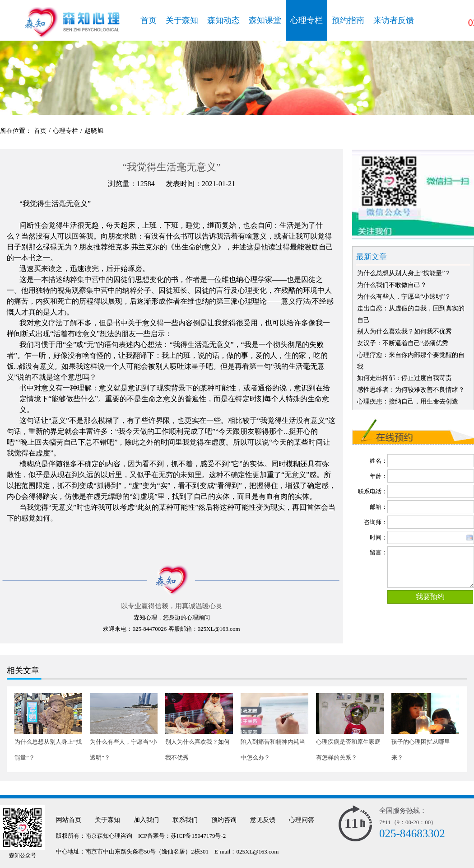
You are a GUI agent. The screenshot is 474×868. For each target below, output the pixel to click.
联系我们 (185, 820)
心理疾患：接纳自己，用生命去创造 (408, 401)
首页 (149, 20)
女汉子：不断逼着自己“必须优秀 (403, 343)
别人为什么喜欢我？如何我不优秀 (404, 331)
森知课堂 (265, 20)
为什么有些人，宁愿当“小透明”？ (404, 297)
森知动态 (223, 20)
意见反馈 (263, 820)
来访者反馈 (394, 20)
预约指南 (348, 20)
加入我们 (146, 820)
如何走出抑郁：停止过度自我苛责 (404, 378)
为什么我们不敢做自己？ (392, 285)
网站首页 (69, 820)
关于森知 (182, 20)
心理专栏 (307, 20)
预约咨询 (224, 820)
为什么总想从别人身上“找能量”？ (404, 273)
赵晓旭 (94, 131)
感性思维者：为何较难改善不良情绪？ (411, 390)
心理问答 (302, 820)
